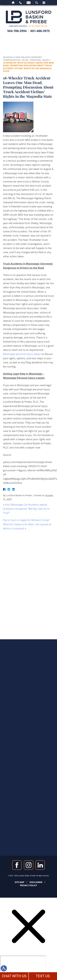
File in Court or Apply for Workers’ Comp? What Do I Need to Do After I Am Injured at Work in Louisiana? (27, 524)
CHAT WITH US (14, 976)
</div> (23, 967)
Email (29, 3)
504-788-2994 (17, 31)
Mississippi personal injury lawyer (22, 354)
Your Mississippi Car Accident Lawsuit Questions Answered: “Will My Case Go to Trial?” (26, 509)
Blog (25, 60)
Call (21, 3)
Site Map (20, 882)
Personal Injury (40, 60)
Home (13, 3)
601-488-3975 (40, 31)
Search (37, 3)
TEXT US (43, 976)
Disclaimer (36, 882)
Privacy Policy (28, 885)
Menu (44, 3)
